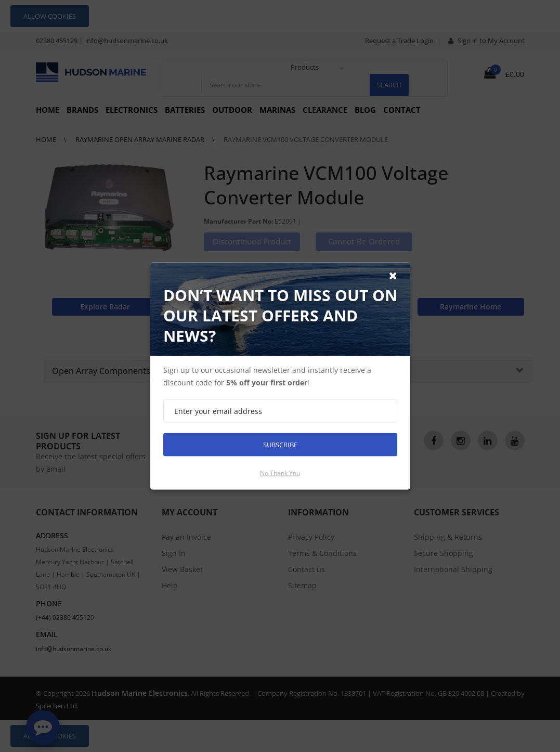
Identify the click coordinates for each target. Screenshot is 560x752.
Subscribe (280, 445)
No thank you (280, 473)
